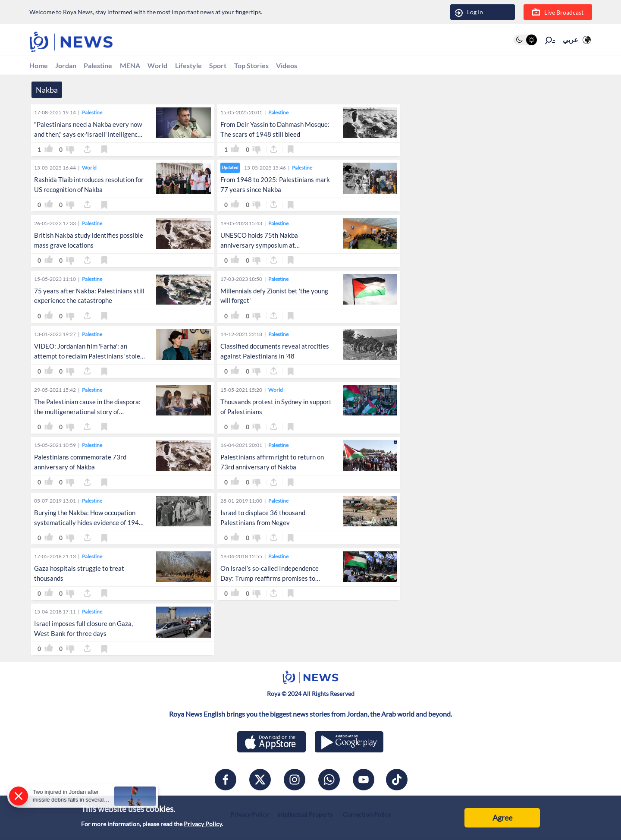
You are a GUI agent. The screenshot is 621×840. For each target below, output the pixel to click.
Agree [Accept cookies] (502, 818)
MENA (144, 66)
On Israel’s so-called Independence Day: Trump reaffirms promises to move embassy (270, 579)
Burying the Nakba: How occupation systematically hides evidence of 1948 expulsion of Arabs (88, 524)
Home (40, 66)
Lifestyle (210, 66)
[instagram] (295, 781)
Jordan (71, 66)
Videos (320, 66)
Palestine (107, 66)
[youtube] (364, 781)
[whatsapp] (329, 781)
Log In (469, 12)
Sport (243, 66)
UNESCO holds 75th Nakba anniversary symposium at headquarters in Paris (259, 246)
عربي (571, 40)
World (175, 66)
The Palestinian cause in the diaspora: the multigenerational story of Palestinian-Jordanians (87, 413)
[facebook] (226, 781)
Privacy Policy (203, 824)
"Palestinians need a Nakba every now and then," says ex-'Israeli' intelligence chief (88, 135)
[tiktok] (397, 781)
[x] (260, 781)
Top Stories (280, 66)
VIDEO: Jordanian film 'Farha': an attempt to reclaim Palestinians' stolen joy (89, 357)
